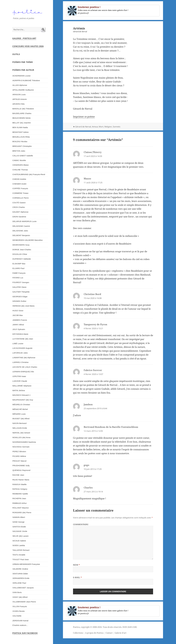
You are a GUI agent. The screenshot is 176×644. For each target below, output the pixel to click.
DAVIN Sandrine (19, 217)
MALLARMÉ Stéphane (22, 386)
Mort (101, 127)
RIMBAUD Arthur (19, 503)
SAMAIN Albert (19, 517)
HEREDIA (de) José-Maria (23, 306)
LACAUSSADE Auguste (22, 348)
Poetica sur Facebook (25, 633)
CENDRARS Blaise (20, 165)
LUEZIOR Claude (20, 381)
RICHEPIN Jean (19, 498)
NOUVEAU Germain (21, 447)
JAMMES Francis (20, 320)
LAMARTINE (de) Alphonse (24, 358)
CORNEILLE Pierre (20, 198)
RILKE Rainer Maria (21, 480)
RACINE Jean (18, 475)
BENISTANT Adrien (20, 132)
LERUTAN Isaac (19, 376)
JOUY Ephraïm (19, 329)
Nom (76, 565)
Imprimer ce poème (84, 117)
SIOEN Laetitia (19, 545)
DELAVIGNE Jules (20, 231)
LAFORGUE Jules (20, 353)
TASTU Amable (19, 555)
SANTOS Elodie (19, 527)
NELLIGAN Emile (20, 428)
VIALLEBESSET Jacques (23, 588)
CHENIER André (19, 184)
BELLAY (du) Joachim (22, 123)
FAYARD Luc (18, 278)
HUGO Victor (18, 311)
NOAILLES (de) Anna (21, 437)
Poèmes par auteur (23, 70)
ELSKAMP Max (19, 264)
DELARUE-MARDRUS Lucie (24, 221)
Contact (109, 633)
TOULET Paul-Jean (21, 559)
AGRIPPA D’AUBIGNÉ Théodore (26, 80)
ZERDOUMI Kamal (20, 621)
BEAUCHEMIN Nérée (21, 118)
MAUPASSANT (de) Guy (23, 400)
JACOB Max (18, 315)
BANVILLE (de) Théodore (23, 109)
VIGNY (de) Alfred (20, 597)
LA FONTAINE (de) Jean (23, 339)
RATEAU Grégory (20, 489)
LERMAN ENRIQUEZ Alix (23, 372)
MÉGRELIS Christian (21, 404)
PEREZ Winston (19, 451)
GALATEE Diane (19, 287)
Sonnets (117, 127)
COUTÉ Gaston (19, 203)
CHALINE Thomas (20, 170)
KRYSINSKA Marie (20, 334)
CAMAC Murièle (19, 160)
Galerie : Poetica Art (24, 38)
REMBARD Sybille (20, 494)
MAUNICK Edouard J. (22, 395)
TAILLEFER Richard (21, 550)
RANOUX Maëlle (19, 484)
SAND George (18, 522)
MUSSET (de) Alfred (21, 419)
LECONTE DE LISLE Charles (25, 367)
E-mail (77, 577)
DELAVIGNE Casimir (21, 226)
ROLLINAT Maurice (20, 508)
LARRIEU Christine (20, 362)
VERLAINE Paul (19, 583)
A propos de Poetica (94, 633)
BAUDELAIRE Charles (22, 113)
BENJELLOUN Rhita (21, 137)
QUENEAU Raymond (21, 470)
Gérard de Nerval (83, 127)
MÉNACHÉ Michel (20, 409)
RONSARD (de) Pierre (22, 512)
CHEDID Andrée (19, 179)
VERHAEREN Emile (21, 578)
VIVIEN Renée (18, 611)
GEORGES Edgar (20, 297)
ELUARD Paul (18, 268)
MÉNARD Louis (19, 414)
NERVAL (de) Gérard (21, 433)
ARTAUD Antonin (20, 99)
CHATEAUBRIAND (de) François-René (29, 174)
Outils (16, 54)
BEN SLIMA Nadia (20, 127)
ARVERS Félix (18, 104)
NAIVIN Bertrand (19, 423)
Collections (78, 633)
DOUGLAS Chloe (20, 254)
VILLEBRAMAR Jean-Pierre (24, 602)
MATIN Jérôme (19, 390)
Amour (95, 127)
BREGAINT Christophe (22, 146)
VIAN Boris (17, 592)
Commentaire (81, 524)
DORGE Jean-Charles (22, 250)
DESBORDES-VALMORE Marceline (27, 240)
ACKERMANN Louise (21, 76)
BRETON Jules (19, 151)
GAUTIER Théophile (21, 292)
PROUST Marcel (19, 461)
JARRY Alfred (18, 325)
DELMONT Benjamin (21, 235)
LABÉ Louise (18, 343)
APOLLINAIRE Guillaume (23, 90)
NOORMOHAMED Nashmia (24, 442)
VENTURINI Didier (20, 574)
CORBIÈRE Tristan (20, 193)
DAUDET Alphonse (20, 212)
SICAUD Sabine (19, 541)
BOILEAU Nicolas (20, 141)
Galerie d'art (121, 633)
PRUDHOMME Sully (21, 466)
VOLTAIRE (17, 616)
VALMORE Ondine (20, 569)
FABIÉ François (19, 273)
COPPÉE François (20, 188)
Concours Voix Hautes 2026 (28, 46)
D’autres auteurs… (20, 625)
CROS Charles (19, 207)
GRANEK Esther (19, 301)
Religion (108, 127)
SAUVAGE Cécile (20, 531)
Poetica (76, 627)
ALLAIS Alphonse (20, 85)
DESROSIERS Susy (21, 245)
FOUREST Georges (21, 282)
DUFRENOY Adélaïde (22, 259)
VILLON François (20, 606)
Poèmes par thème (23, 62)
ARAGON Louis (19, 94)
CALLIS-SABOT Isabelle (23, 156)
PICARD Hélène (19, 456)
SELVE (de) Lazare (20, 536)
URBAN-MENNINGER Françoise (26, 564)
